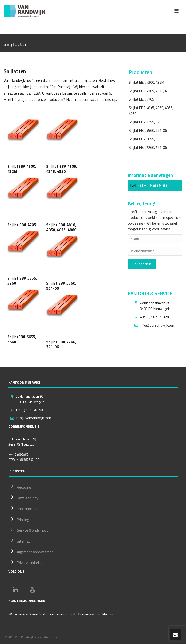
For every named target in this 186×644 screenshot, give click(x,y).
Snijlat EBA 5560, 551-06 (148, 131)
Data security (24, 497)
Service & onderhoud (29, 530)
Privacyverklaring (26, 562)
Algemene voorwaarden (31, 551)
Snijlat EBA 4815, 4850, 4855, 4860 (151, 111)
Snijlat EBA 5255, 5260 (146, 122)
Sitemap (20, 541)
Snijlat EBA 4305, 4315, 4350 (151, 91)
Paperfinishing (24, 508)
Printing (19, 519)
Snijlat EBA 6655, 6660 (146, 139)
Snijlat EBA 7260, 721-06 (148, 148)
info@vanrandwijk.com (158, 326)
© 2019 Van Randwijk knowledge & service (33, 637)
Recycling (20, 487)
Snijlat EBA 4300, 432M (146, 82)
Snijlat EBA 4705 (141, 99)
